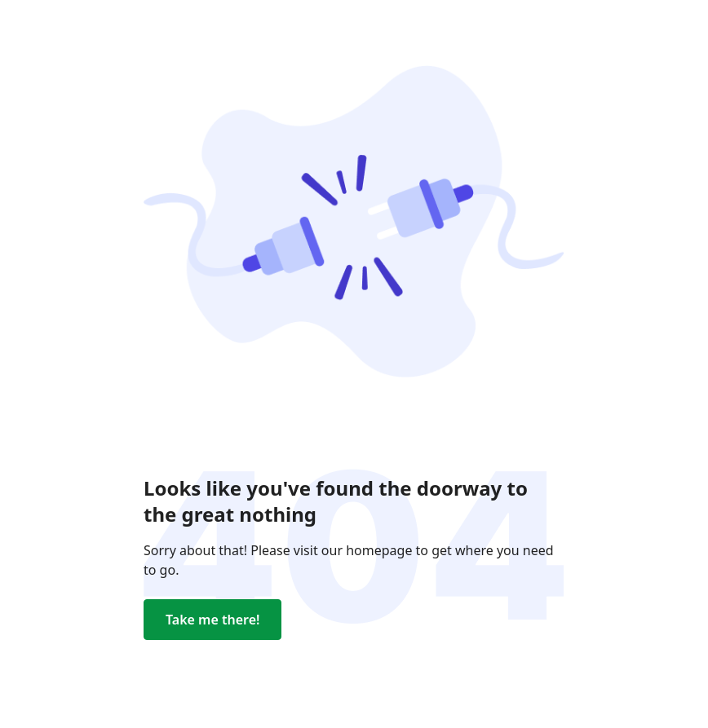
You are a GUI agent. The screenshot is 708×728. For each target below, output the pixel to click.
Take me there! (212, 620)
